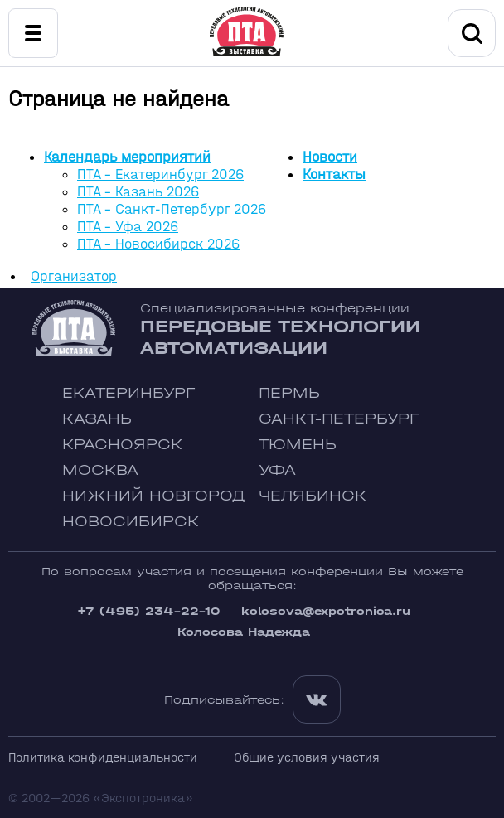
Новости (330, 157)
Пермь (289, 393)
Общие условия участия (307, 757)
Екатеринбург (128, 393)
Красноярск (122, 445)
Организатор (74, 276)
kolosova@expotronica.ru (326, 611)
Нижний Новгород (154, 496)
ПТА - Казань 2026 (138, 192)
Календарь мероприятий (127, 157)
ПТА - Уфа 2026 (128, 227)
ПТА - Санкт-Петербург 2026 (172, 209)
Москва (100, 470)
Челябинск (313, 496)
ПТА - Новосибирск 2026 (158, 244)
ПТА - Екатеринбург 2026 (160, 174)
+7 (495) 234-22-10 (148, 611)
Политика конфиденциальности (103, 757)
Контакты (334, 174)
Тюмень (298, 445)
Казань (97, 419)
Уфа (277, 470)
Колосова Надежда (244, 632)
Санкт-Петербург (339, 419)
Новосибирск (131, 522)
